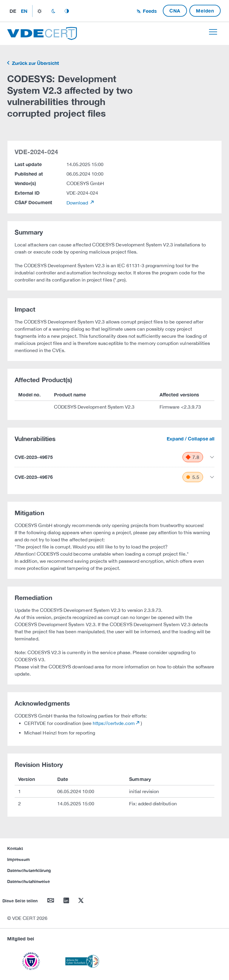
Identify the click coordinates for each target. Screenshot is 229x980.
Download (78, 203)
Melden (205, 11)
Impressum (19, 859)
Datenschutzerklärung (29, 870)
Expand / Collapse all (191, 439)
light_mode (40, 11)
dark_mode (53, 11)
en (24, 11)
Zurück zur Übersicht (35, 63)
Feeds (149, 11)
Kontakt (15, 848)
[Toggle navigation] (213, 32)
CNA (175, 11)
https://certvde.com (114, 723)
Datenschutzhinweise (28, 881)
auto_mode (67, 11)
